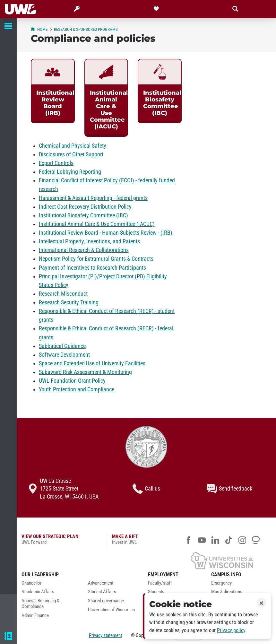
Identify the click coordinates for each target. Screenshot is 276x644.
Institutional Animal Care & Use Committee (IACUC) (97, 224)
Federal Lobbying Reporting (70, 172)
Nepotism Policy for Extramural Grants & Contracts (96, 259)
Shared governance (106, 601)
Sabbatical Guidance (62, 346)
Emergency (221, 583)
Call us (146, 489)
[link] (53, 91)
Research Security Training (69, 302)
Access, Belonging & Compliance (40, 604)
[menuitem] (50, 585)
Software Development (64, 355)
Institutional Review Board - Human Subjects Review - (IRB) (106, 233)
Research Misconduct (63, 294)
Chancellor (32, 583)
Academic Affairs (38, 592)
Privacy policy (231, 630)
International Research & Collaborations (84, 250)
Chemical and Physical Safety (73, 146)
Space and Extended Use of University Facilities (92, 363)
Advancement (101, 583)
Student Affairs (102, 592)
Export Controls (56, 163)
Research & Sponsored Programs (86, 29)
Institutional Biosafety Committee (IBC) (83, 215)
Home (39, 29)
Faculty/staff (160, 583)
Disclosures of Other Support (71, 154)
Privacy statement (105, 635)
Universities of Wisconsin (111, 610)
